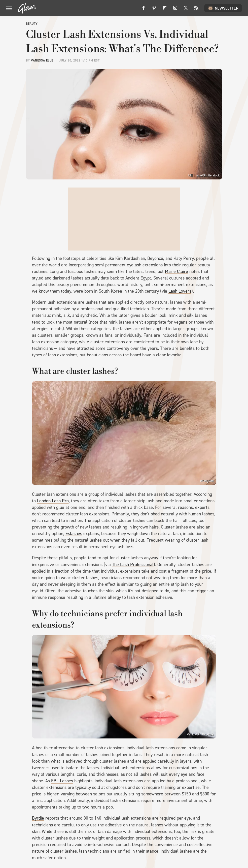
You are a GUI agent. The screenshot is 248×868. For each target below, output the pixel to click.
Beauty (32, 24)
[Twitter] (186, 10)
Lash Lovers (180, 291)
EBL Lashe (61, 781)
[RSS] (196, 10)
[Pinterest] (154, 10)
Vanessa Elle (42, 60)
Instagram (207, 481)
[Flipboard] (165, 10)
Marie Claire (176, 271)
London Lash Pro (53, 501)
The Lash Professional (133, 565)
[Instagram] (175, 10)
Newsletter (223, 8)
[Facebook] (144, 10)
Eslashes (74, 534)
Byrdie (38, 818)
